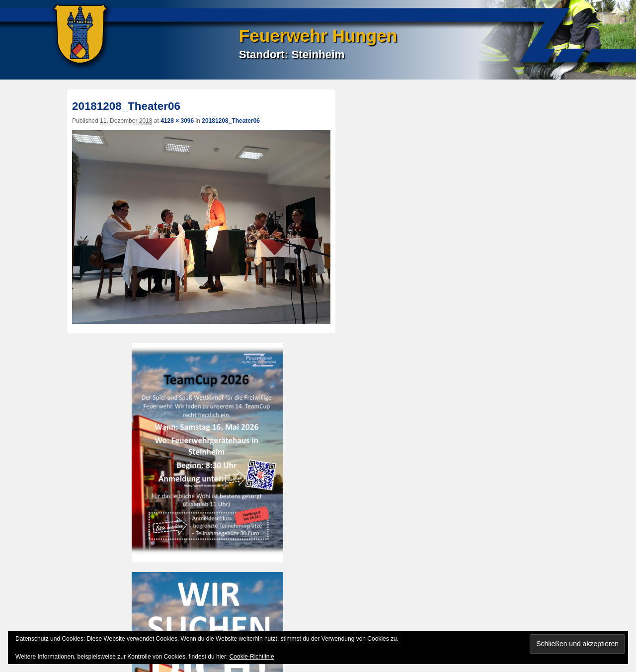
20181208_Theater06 (231, 121)
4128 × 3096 (177, 121)
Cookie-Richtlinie (252, 657)
